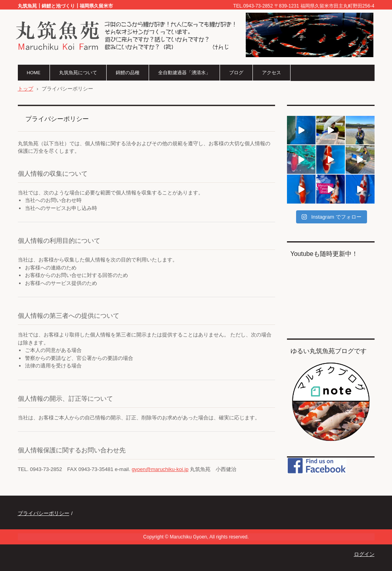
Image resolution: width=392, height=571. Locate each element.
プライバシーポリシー (44, 513)
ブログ (236, 73)
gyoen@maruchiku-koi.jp (160, 469)
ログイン (364, 554)
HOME (34, 73)
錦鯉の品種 (128, 73)
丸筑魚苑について (78, 73)
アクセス (272, 73)
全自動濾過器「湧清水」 (184, 73)
